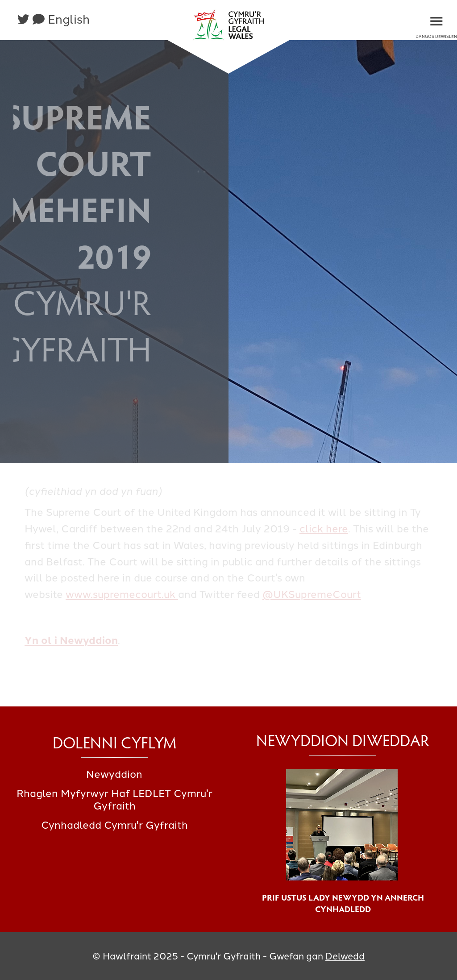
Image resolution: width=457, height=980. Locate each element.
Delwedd (345, 956)
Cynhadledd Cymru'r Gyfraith (114, 825)
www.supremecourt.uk (122, 594)
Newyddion (114, 774)
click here (324, 529)
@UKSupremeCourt (312, 594)
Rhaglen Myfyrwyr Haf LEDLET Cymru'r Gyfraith (114, 800)
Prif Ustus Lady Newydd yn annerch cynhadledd (343, 903)
